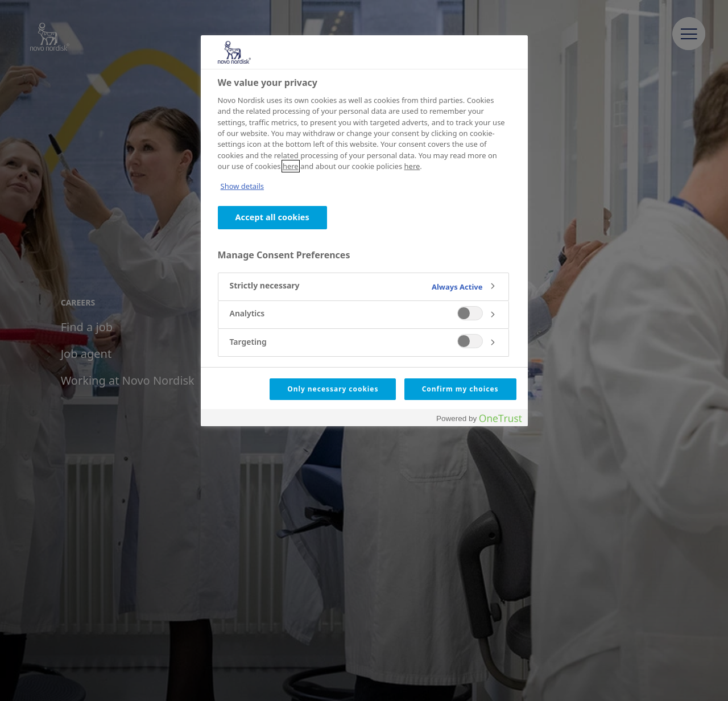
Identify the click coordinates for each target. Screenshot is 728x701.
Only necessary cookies (333, 389)
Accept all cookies (272, 217)
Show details (243, 186)
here (291, 166)
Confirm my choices (460, 389)
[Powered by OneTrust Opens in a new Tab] (479, 419)
